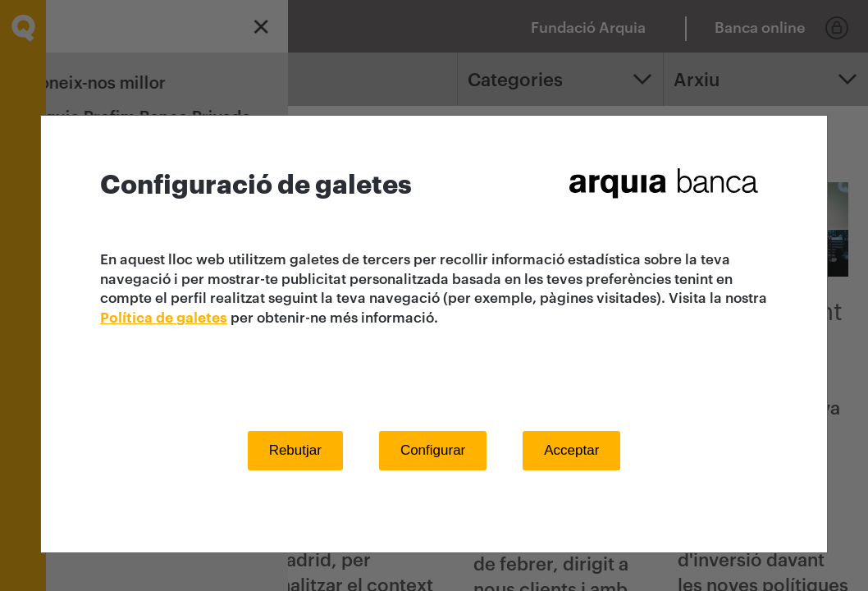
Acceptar (571, 450)
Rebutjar (295, 450)
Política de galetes (164, 318)
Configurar (433, 450)
